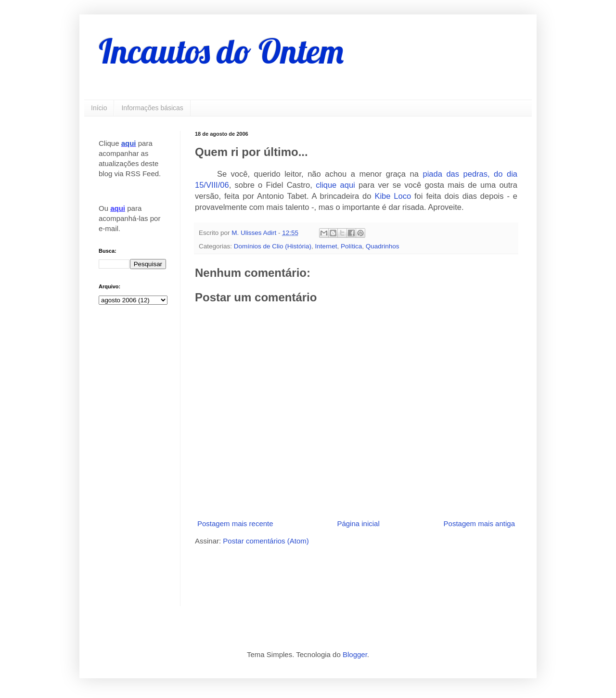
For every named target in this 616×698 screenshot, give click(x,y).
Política (351, 246)
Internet (326, 246)
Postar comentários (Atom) (266, 541)
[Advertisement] (308, 575)
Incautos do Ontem (221, 51)
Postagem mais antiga (479, 523)
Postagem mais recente (235, 523)
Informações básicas (152, 108)
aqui (129, 143)
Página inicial (358, 523)
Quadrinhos (383, 246)
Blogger (355, 654)
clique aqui (335, 185)
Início (99, 108)
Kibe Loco (393, 196)
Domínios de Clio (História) (273, 246)
